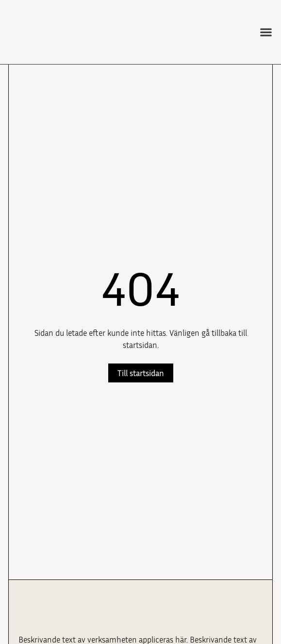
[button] (266, 32)
